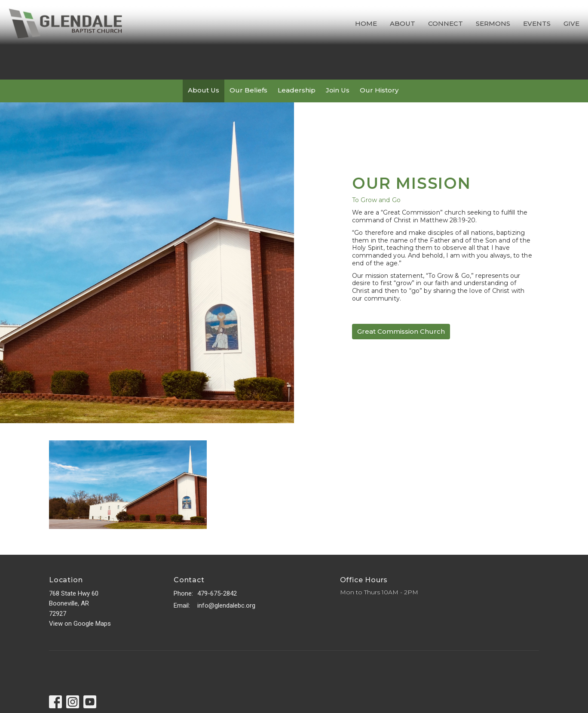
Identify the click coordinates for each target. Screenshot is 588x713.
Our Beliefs (248, 90)
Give (571, 23)
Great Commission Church (401, 331)
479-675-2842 (217, 593)
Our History (379, 90)
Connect (446, 23)
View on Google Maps (80, 624)
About (403, 23)
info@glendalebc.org (226, 605)
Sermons (493, 23)
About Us (204, 90)
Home (366, 23)
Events (537, 23)
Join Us (338, 90)
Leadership (297, 90)
